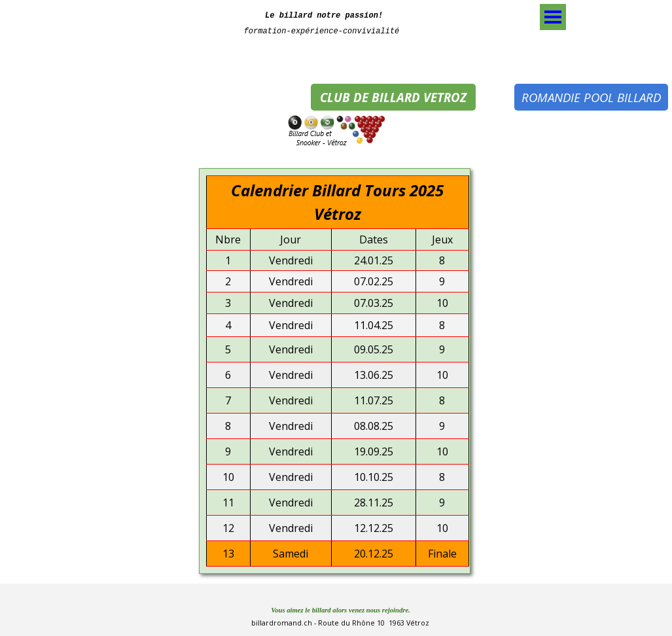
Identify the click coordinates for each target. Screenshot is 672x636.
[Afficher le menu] (553, 17)
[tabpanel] (322, 22)
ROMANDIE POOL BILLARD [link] (591, 97)
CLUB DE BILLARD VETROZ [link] (393, 97)
